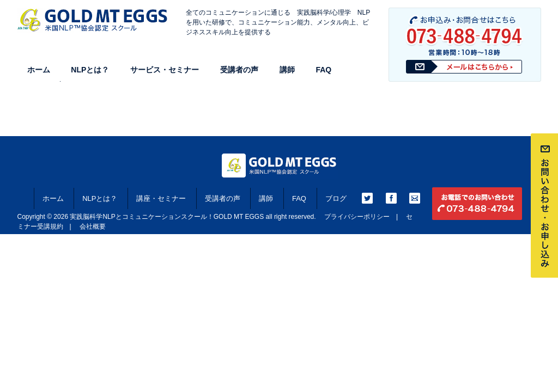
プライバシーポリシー (357, 217)
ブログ (336, 198)
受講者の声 (239, 70)
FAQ (323, 70)
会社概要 (93, 226)
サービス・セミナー (165, 70)
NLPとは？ (90, 70)
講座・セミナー (161, 198)
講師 (287, 70)
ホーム (39, 70)
